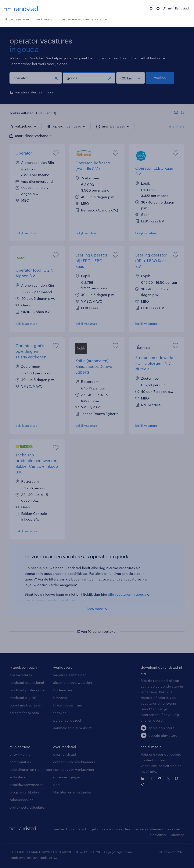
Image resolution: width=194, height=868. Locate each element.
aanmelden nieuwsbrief (72, 728)
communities (20, 762)
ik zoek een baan (19, 19)
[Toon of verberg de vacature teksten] (179, 113)
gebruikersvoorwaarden (110, 829)
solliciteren (18, 777)
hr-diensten (63, 690)
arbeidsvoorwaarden (26, 785)
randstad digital (23, 698)
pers (57, 785)
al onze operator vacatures (54, 600)
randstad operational (27, 682)
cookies (174, 829)
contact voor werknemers (74, 762)
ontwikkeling (20, 754)
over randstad (95, 19)
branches (61, 698)
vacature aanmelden (70, 675)
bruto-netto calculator (28, 807)
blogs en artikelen (24, 792)
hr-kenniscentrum (68, 705)
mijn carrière (70, 19)
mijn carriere (20, 747)
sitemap (178, 835)
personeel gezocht (68, 720)
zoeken (160, 78)
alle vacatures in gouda (127, 594)
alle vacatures (21, 675)
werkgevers (46, 19)
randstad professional (27, 690)
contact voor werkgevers (74, 769)
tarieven (60, 713)
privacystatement (149, 829)
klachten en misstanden (73, 792)
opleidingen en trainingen (31, 769)
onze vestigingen (67, 777)
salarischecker (21, 800)
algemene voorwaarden (73, 682)
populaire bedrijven (26, 705)
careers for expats (24, 713)
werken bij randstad (70, 829)
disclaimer (158, 835)
